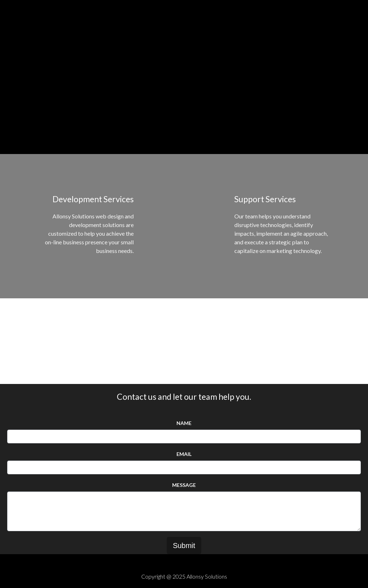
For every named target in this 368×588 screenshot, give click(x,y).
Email (184, 454)
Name (184, 423)
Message (184, 485)
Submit (184, 546)
